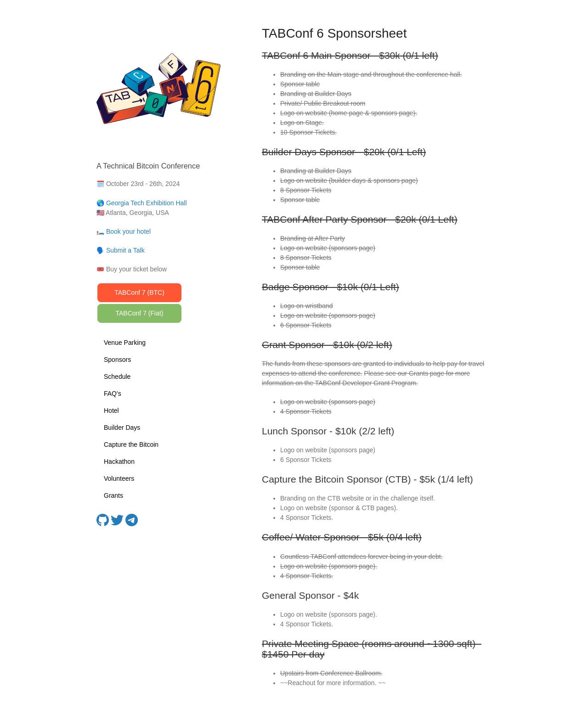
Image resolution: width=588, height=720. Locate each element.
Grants (113, 495)
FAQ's (113, 394)
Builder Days (122, 427)
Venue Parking (125, 343)
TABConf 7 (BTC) (139, 292)
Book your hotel (128, 231)
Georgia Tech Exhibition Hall (147, 203)
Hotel (111, 411)
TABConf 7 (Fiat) (140, 313)
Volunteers (119, 478)
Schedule (117, 377)
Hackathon (119, 461)
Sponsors (117, 360)
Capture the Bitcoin (131, 444)
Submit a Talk (125, 250)
